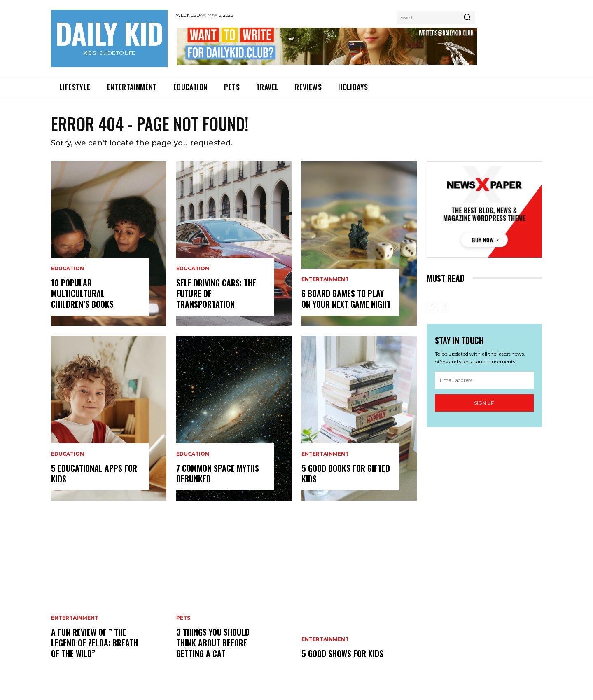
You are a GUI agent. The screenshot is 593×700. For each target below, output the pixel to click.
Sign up (484, 403)
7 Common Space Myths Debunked (218, 473)
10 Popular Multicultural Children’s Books (83, 293)
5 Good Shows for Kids (342, 653)
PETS (183, 618)
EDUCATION (68, 269)
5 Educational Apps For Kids (94, 473)
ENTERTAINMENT (75, 618)
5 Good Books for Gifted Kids (346, 473)
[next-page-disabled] (445, 306)
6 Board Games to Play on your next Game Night (346, 299)
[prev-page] (432, 306)
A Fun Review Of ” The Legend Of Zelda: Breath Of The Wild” (95, 643)
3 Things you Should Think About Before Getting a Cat (213, 643)
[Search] (467, 18)
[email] (484, 380)
